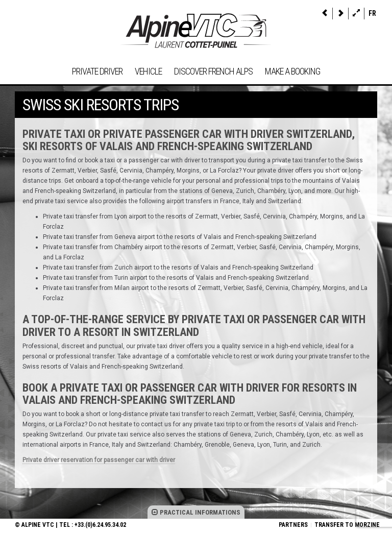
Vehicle (148, 71)
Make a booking (292, 71)
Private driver (97, 71)
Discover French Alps (213, 71)
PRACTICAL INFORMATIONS (196, 512)
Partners (293, 525)
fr (372, 13)
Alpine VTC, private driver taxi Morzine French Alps (196, 31)
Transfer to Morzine (347, 525)
